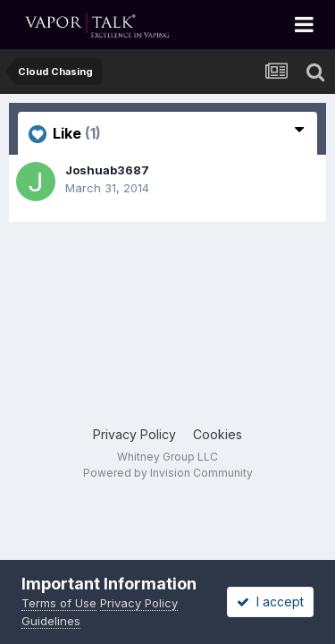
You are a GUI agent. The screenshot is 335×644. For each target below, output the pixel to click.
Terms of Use (59, 603)
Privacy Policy (134, 434)
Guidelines (51, 621)
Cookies (218, 434)
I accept (270, 602)
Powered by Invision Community (168, 473)
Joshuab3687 (107, 170)
